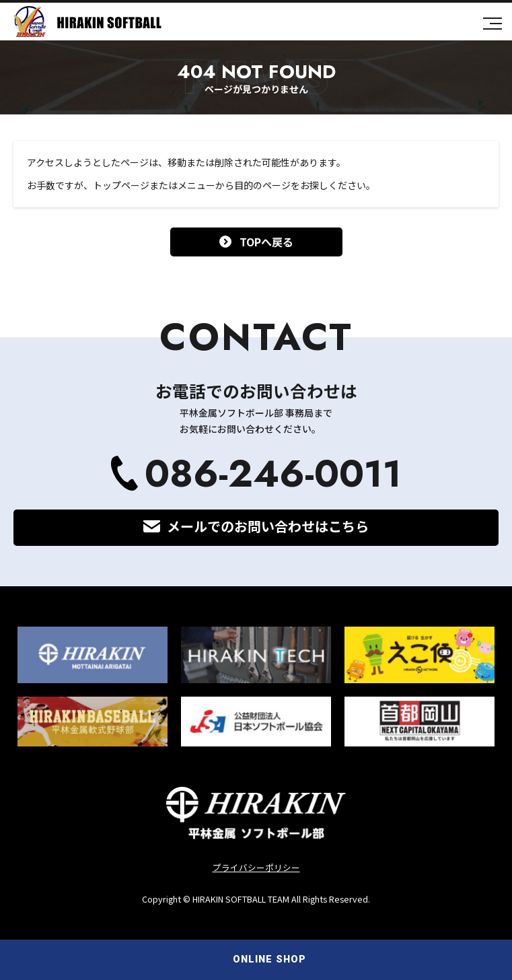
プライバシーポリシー (256, 867)
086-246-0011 (273, 474)
